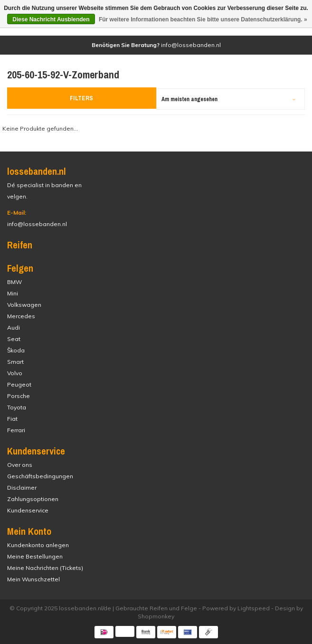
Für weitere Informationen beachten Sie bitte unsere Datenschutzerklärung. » (203, 19)
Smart (15, 362)
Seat (14, 339)
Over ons (20, 465)
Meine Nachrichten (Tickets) (45, 568)
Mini (13, 293)
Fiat (12, 419)
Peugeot (19, 384)
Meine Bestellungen (35, 556)
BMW (14, 282)
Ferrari (16, 430)
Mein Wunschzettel (33, 579)
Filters (82, 98)
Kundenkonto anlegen (38, 545)
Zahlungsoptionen (33, 499)
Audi (14, 327)
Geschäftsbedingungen (40, 476)
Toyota (17, 407)
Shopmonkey (156, 616)
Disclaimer (22, 488)
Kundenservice (28, 510)
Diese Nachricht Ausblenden (51, 19)
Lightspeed (254, 608)
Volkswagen (24, 305)
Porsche (19, 396)
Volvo (15, 373)
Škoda (16, 350)
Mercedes (21, 316)
